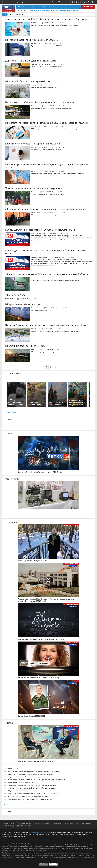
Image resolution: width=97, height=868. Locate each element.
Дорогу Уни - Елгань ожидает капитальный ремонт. (32, 61)
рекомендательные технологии (41, 833)
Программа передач (23, 826)
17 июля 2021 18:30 (49, 64)
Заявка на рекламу (36, 2)
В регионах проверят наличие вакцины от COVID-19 (32, 40)
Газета (42, 7)
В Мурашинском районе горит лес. (23, 304)
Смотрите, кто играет (72, 642)
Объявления (86, 823)
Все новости (8, 805)
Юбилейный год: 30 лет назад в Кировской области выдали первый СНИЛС (30, 799)
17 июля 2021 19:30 (49, 44)
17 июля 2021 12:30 (48, 192)
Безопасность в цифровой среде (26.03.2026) (35, 761)
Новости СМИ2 (11, 412)
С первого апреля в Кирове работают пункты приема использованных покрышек (32, 785)
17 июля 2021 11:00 (56, 233)
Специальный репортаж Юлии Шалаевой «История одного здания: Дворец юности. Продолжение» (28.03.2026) (46, 600)
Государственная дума (38, 233)
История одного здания (71, 564)
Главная (6, 823)
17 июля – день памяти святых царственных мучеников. (34, 188)
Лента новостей (12, 768)
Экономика (34, 171)
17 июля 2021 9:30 (49, 329)
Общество (34, 106)
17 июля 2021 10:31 (25, 299)
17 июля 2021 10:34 (49, 278)
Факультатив (9, 299)
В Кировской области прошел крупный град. (28, 81)
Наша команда (9, 826)
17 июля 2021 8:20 (48, 350)
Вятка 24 (51, 7)
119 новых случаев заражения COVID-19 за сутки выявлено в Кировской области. (47, 274)
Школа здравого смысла (71, 525)
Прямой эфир (88, 7)
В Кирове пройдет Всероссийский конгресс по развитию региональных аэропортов (33, 794)
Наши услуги (15, 2)
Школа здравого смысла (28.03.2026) (32, 561)
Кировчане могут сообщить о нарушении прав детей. (33, 144)
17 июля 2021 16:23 (49, 106)
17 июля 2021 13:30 (49, 171)
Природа (34, 85)
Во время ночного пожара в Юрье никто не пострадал (24, 777)
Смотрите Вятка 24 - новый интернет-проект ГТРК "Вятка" (40, 472)
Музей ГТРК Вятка (12, 479)
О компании (7, 2)
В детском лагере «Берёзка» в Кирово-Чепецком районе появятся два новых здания (33, 771)
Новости (21, 7)
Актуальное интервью (72, 726)
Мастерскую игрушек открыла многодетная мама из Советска (27, 802)
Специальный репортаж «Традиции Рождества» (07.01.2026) (41, 639)
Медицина (34, 23)
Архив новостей (25, 823)
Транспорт (34, 64)
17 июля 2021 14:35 (49, 147)
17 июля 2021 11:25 (52, 213)
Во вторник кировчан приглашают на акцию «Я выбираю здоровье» (28, 796)
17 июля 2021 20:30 (49, 23)
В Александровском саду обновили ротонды (21, 782)
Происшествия (36, 213)
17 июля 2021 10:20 (52, 308)
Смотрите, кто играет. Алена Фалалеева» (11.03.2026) (38, 678)
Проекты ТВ (37, 823)
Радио (35, 7)
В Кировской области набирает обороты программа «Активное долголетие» (54, 10)
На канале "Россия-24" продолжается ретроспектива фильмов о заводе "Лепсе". (47, 325)
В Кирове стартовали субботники (18, 791)
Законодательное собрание (39, 257)
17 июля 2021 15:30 (49, 126)
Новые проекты (11, 522)
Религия (34, 192)
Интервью (9, 723)
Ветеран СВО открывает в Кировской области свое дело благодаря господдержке (33, 788)
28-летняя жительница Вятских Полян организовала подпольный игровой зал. (46, 209)
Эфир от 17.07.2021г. (15, 295)
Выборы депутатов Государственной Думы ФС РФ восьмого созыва (40, 230)
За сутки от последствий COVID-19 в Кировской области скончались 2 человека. (46, 19)
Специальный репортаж (71, 604)
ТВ (28, 7)
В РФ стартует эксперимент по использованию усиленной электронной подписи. (47, 123)
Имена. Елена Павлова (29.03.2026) (31, 716)
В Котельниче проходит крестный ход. (25, 346)
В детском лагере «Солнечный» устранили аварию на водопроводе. (40, 102)
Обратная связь (25, 2)
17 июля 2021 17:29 (48, 85)
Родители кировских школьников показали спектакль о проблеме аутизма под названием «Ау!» (37, 780)
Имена (76, 681)
